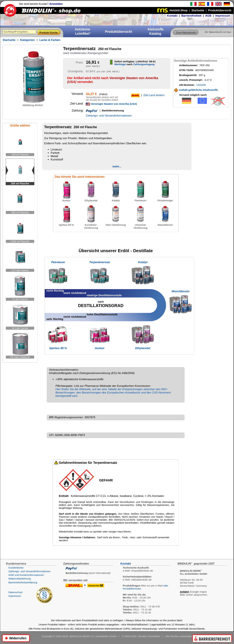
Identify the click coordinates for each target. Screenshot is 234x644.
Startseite (9, 40)
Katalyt (143, 262)
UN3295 (201, 85)
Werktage (120, 64)
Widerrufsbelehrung (19, 579)
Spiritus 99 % (58, 348)
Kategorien (27, 40)
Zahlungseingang (144, 64)
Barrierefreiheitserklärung (23, 582)
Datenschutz (15, 592)
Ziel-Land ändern (154, 95)
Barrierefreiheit (191, 16)
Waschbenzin (181, 291)
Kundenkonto (16, 568)
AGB (208, 16)
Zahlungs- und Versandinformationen (109, 116)
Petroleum (58, 262)
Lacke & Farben (50, 40)
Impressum (223, 16)
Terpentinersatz (99, 262)
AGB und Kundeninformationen (26, 575)
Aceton (100, 348)
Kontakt (172, 16)
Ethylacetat (143, 348)
